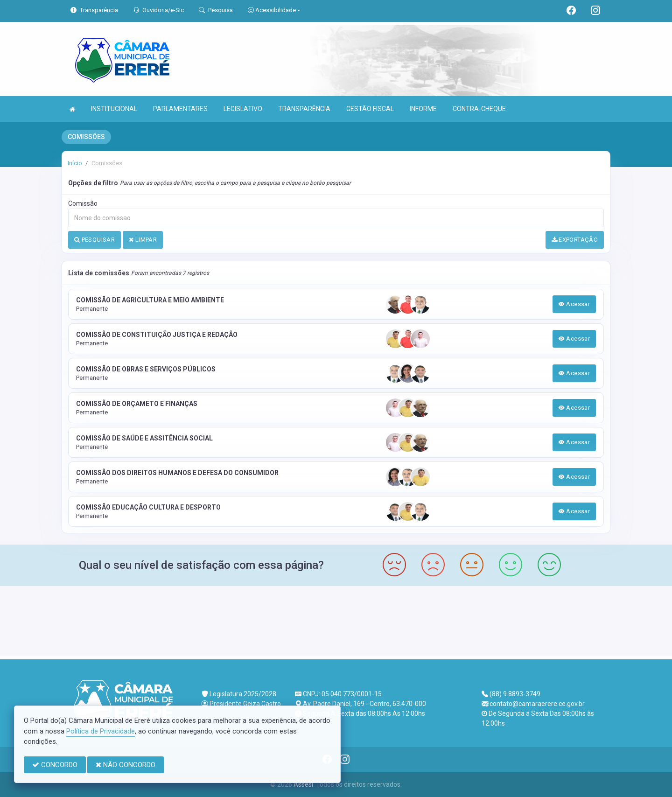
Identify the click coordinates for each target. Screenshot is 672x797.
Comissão (83, 203)
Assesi (303, 784)
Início (75, 163)
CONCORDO (55, 765)
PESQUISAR (94, 240)
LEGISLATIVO (243, 109)
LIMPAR (143, 240)
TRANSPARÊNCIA (304, 109)
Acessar (574, 304)
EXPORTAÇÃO (575, 240)
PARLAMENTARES (180, 109)
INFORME (423, 109)
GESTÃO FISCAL (370, 109)
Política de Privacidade (101, 731)
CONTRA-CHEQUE (479, 109)
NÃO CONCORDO (126, 765)
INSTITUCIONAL (114, 109)
